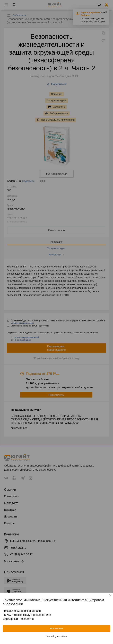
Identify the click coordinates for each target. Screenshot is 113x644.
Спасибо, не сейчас (57, 637)
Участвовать (57, 628)
